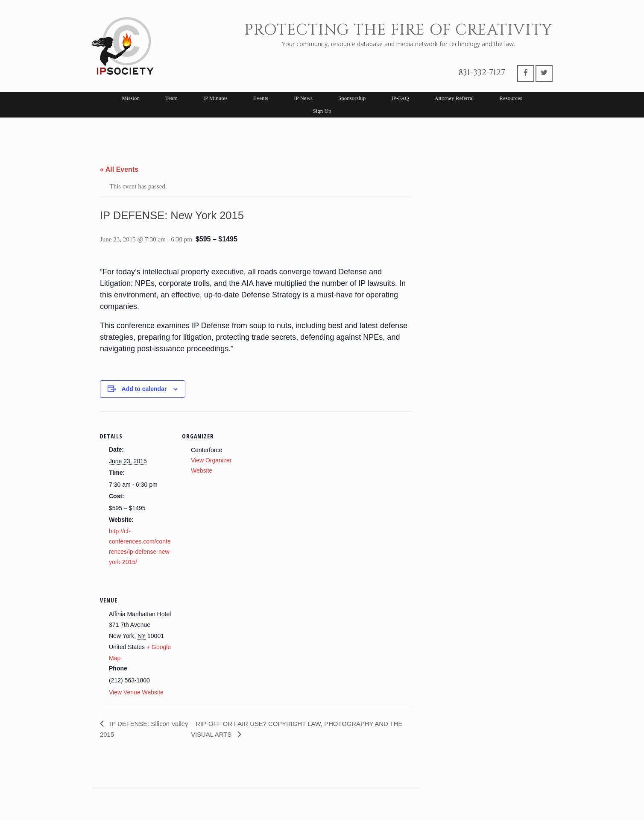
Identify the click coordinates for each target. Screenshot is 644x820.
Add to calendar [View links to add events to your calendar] (144, 389)
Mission (131, 98)
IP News (303, 98)
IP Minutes (215, 98)
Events (261, 98)
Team (171, 98)
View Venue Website (136, 692)
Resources (511, 98)
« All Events (119, 169)
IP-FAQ (400, 98)
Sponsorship (352, 98)
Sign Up (322, 111)
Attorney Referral (454, 98)
